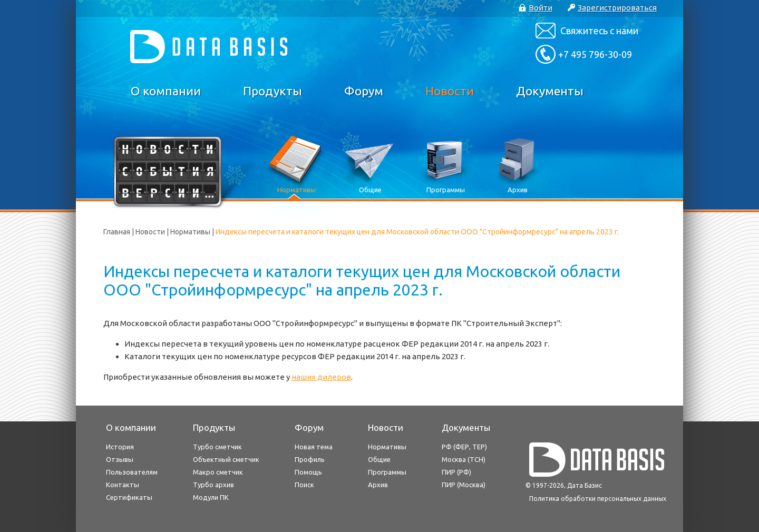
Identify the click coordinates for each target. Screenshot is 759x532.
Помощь (308, 472)
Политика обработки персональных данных (598, 499)
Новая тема (314, 447)
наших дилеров (321, 377)
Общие (379, 459)
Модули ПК (211, 497)
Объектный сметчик (226, 459)
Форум (364, 91)
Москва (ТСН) (464, 459)
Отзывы (120, 459)
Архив (378, 485)
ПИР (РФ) (456, 472)
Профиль (310, 459)
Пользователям (132, 472)
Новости (450, 91)
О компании (166, 91)
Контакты (123, 485)
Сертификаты (129, 497)
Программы (387, 472)
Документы (550, 91)
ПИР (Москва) (464, 485)
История (120, 447)
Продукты (273, 91)
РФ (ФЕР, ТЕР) (464, 447)
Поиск (304, 485)
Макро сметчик (218, 472)
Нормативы (190, 232)
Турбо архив (213, 485)
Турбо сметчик (217, 447)
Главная (117, 232)
